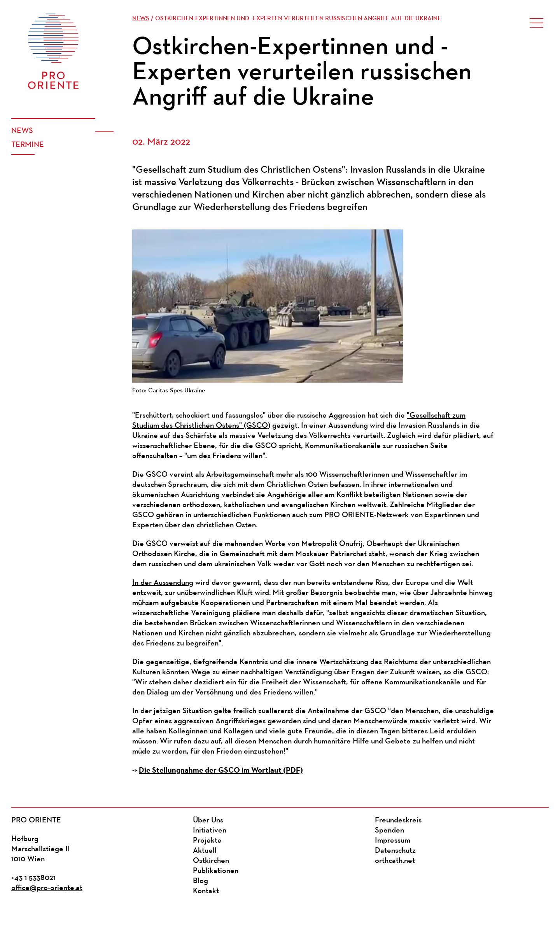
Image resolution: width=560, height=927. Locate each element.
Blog (200, 881)
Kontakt (206, 891)
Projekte (207, 841)
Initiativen (210, 831)
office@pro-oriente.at (47, 888)
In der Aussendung (163, 583)
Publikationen (216, 871)
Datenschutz (395, 851)
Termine (28, 145)
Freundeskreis (398, 820)
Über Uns (208, 820)
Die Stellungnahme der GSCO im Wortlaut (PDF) (221, 770)
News (22, 131)
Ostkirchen (211, 861)
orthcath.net (395, 861)
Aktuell (205, 851)
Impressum (393, 841)
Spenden (389, 831)
